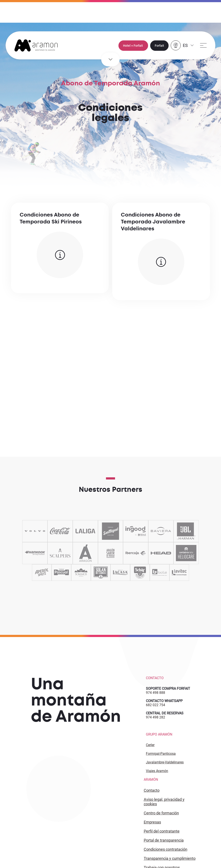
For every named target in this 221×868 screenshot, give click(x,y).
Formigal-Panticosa (161, 754)
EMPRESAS (152, 822)
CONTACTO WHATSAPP (164, 701)
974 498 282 (155, 717)
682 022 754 (155, 705)
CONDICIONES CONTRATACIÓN (166, 849)
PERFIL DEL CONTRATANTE (162, 831)
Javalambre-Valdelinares (165, 762)
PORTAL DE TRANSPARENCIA (164, 840)
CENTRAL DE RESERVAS (165, 713)
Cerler (150, 745)
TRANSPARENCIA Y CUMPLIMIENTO (170, 858)
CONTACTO (152, 790)
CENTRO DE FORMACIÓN (161, 813)
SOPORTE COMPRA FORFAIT (168, 689)
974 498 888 (155, 693)
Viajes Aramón (157, 771)
